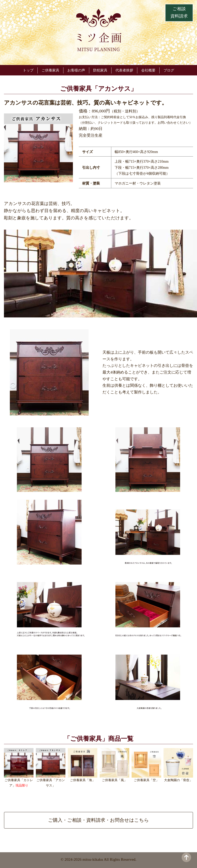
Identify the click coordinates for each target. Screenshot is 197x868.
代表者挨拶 (124, 70)
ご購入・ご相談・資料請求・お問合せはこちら (98, 820)
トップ (28, 70)
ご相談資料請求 (179, 13)
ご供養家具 (50, 70)
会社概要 (148, 70)
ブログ (169, 70)
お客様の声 (76, 70)
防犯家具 (100, 70)
